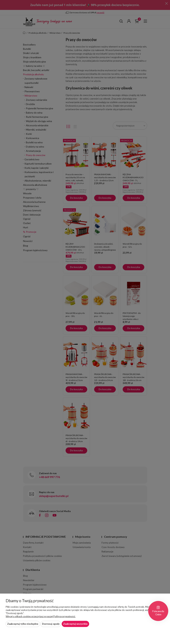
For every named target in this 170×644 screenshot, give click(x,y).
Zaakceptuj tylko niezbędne (23, 624)
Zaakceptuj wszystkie (75, 624)
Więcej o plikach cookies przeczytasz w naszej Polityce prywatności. (41, 616)
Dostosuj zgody (51, 624)
